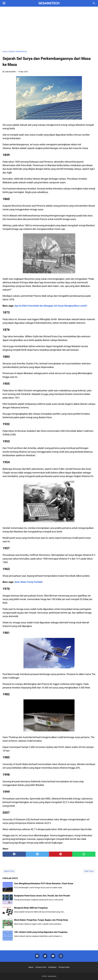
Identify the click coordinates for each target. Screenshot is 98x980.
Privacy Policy (64, 967)
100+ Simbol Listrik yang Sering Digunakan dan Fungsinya (41, 932)
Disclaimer (52, 967)
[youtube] (53, 956)
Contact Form (41, 967)
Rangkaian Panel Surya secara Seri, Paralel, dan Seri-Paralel (42, 896)
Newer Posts (9, 871)
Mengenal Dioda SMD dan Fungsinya (31, 908)
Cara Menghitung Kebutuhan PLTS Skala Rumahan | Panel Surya (44, 884)
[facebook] (14, 854)
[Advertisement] (49, 28)
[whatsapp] (84, 854)
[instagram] (61, 956)
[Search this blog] (94, 3)
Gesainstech (49, 3)
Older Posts (89, 871)
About (31, 967)
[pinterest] (61, 854)
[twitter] (37, 854)
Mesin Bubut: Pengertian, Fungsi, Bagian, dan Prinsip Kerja (41, 920)
